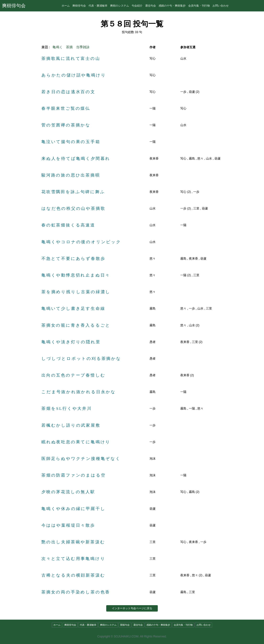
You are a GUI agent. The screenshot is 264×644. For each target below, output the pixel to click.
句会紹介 (137, 6)
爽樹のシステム (120, 6)
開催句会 (125, 625)
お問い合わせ (221, 6)
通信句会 (151, 6)
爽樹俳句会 (14, 6)
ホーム (66, 6)
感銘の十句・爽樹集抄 (172, 6)
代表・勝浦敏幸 (98, 6)
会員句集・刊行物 (199, 6)
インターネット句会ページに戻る (132, 608)
